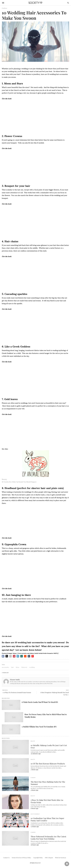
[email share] (10, 656)
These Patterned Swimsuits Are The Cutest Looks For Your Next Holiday (48, 838)
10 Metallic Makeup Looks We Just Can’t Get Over (49, 746)
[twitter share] (7, 656)
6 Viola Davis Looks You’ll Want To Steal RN (40, 702)
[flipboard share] (33, 656)
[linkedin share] (18, 656)
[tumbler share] (29, 656)
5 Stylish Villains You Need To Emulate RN (39, 727)
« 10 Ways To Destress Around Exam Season (17, 692)
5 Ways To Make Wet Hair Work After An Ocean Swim (47, 801)
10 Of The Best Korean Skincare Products (48, 764)
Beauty (4, 479)
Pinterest (24, 667)
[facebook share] (3, 656)
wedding (32, 667)
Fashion (4, 8)
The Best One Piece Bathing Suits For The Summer (48, 783)
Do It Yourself (35, 814)
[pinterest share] (14, 656)
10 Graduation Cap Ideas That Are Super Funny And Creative (47, 819)
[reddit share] (25, 656)
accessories (5, 667)
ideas (18, 667)
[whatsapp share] (22, 656)
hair (12, 667)
